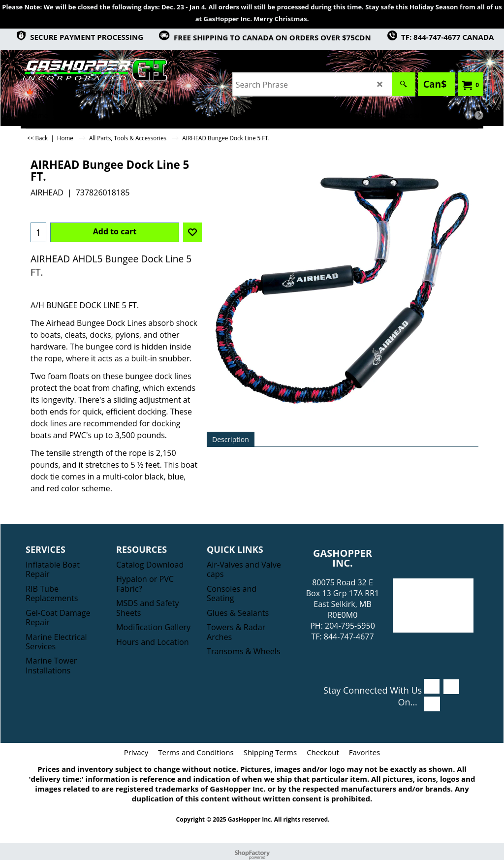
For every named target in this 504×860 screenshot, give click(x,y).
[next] (479, 115)
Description (231, 439)
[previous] (469, 115)
